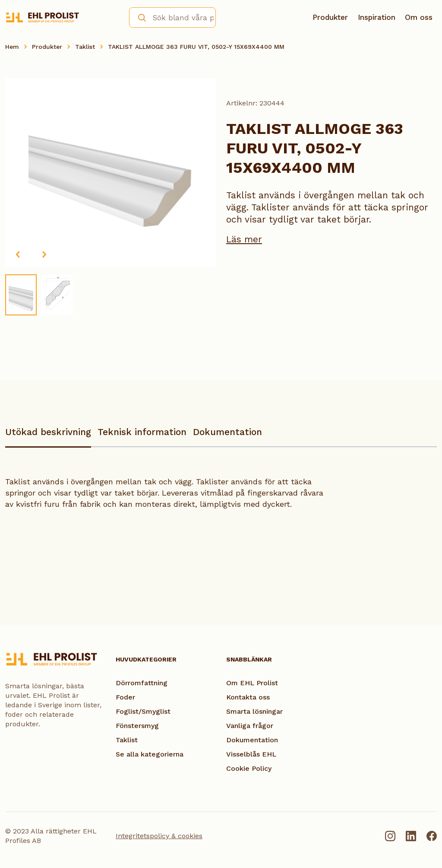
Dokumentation (227, 432)
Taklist (85, 47)
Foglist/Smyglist (143, 711)
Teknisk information (142, 432)
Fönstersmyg (137, 726)
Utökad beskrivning (48, 432)
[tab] (48, 436)
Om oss (419, 17)
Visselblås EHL (251, 754)
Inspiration (377, 17)
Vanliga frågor (250, 726)
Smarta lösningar (254, 711)
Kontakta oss (248, 697)
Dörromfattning (142, 683)
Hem (12, 47)
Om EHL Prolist (252, 683)
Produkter (330, 17)
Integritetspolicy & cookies (159, 836)
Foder (125, 697)
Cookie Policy (249, 768)
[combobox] (172, 17)
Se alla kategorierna (150, 754)
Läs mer (244, 239)
